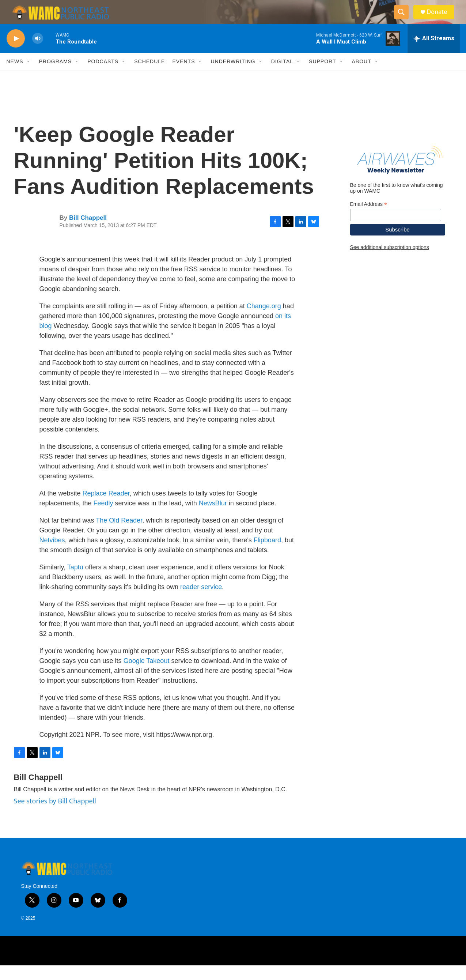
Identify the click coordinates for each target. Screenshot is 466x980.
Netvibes (52, 555)
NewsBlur (213, 518)
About (362, 76)
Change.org (264, 321)
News (15, 76)
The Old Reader (119, 535)
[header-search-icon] (404, 19)
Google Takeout (147, 675)
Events (183, 76)
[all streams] (434, 53)
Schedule (149, 76)
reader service (201, 602)
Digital (282, 76)
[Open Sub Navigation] (29, 76)
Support (322, 76)
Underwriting (233, 76)
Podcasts (103, 76)
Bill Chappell (88, 232)
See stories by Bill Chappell (55, 815)
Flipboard (267, 555)
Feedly (103, 518)
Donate (441, 19)
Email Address (369, 218)
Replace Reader (106, 508)
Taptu (75, 582)
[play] (16, 53)
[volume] (38, 53)
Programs (56, 76)
